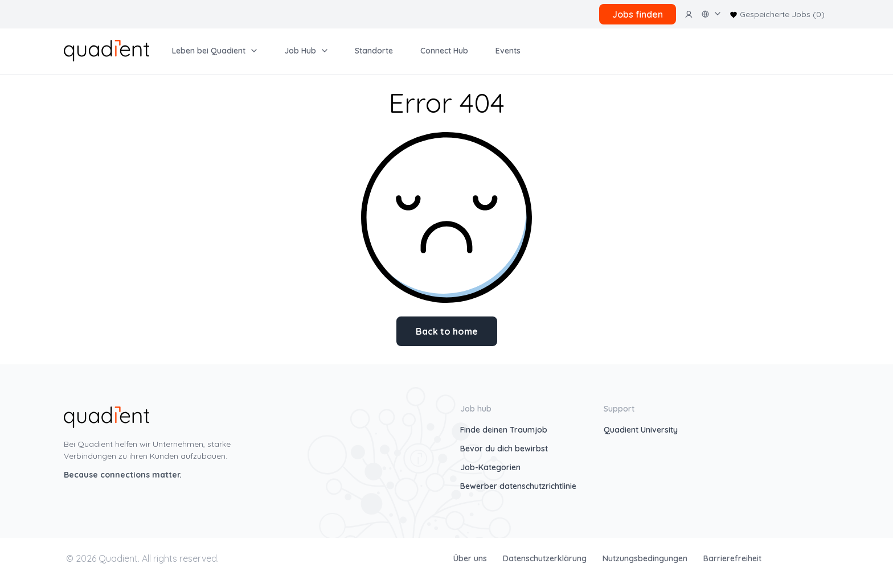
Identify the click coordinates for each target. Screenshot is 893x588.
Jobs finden (638, 14)
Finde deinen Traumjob (504, 430)
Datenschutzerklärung (546, 558)
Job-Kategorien (490, 467)
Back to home (447, 331)
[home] (106, 50)
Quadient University (641, 430)
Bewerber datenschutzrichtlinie (518, 486)
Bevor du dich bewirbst (504, 449)
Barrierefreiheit (732, 558)
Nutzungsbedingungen (646, 558)
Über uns (471, 558)
